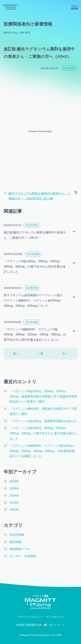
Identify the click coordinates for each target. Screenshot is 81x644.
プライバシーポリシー (30, 617)
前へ (16, 354)
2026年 (14, 481)
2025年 (14, 488)
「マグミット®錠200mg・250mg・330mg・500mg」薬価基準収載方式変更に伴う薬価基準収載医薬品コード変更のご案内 (43, 396)
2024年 (14, 496)
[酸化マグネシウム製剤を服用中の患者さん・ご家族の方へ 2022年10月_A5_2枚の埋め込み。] (40, 131)
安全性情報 (17, 535)
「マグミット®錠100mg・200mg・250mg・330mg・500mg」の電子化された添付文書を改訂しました (43, 433)
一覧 (40, 354)
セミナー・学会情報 (23, 556)
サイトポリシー (55, 617)
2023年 (14, 503)
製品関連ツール (20, 549)
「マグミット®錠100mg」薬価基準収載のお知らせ (43, 421)
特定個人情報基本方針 (31, 625)
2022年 (14, 510)
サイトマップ (57, 625)
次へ (65, 354)
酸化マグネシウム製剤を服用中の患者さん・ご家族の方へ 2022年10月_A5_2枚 (43, 196)
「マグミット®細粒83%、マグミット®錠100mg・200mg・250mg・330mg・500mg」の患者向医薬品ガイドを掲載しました (43, 451)
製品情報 (15, 542)
